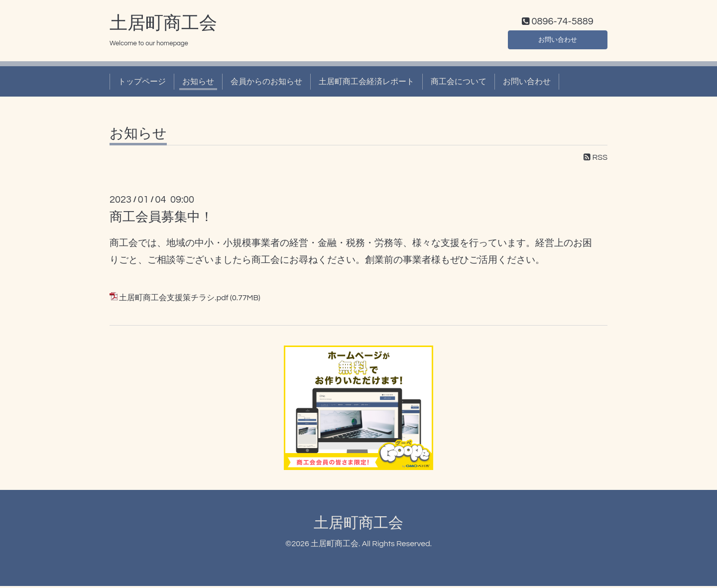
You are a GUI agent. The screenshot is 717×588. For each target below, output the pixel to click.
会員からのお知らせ (266, 84)
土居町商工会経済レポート (366, 84)
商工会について (459, 84)
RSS (596, 160)
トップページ (142, 84)
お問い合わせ (558, 40)
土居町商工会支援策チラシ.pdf (174, 300)
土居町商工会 (163, 25)
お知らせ (198, 84)
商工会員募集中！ (161, 219)
